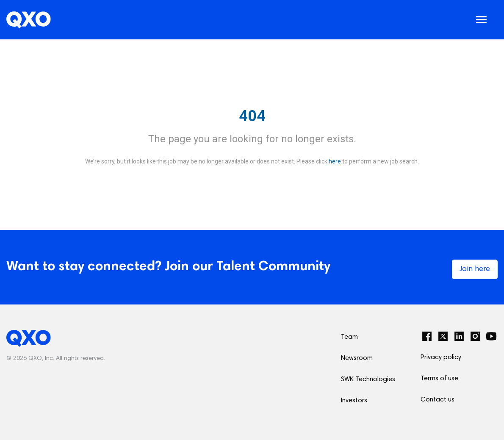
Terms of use (439, 379)
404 (252, 116)
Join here (475, 269)
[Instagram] (475, 336)
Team (349, 337)
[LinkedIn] (459, 336)
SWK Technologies (368, 379)
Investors (354, 401)
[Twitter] (443, 336)
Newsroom (357, 358)
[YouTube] (491, 336)
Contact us (438, 400)
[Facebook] (427, 336)
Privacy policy (441, 357)
